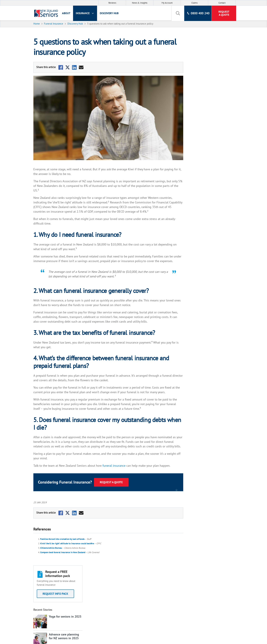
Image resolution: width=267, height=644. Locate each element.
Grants (148, 598)
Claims (194, 3)
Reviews (112, 3)
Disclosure (150, 587)
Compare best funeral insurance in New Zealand (63, 552)
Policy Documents (155, 592)
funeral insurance (115, 465)
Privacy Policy (152, 581)
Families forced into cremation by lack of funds (63, 539)
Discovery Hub (111, 13)
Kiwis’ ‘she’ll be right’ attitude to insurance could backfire (68, 543)
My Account (167, 3)
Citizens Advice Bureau (52, 548)
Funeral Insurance (79, 582)
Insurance (87, 13)
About (68, 13)
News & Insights (140, 3)
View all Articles (198, 160)
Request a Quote (112, 482)
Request (223, 13)
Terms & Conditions (156, 576)
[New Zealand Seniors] (46, 13)
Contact (222, 3)
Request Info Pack (209, 65)
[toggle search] (177, 13)
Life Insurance (76, 576)
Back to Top (250, 565)
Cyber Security (153, 603)
